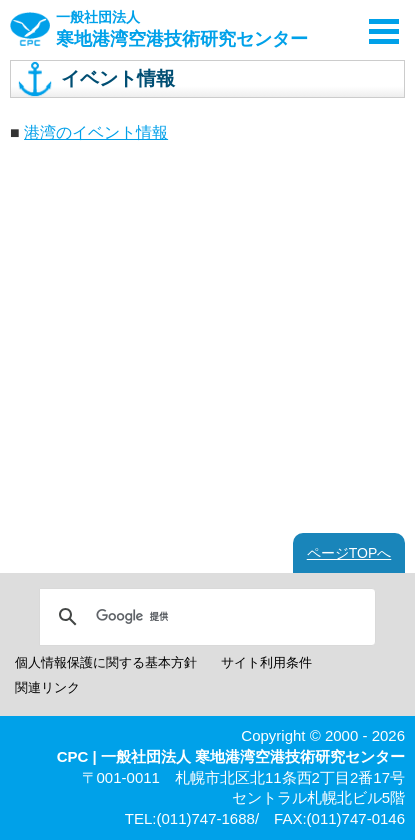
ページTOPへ (349, 553)
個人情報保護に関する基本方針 (106, 662)
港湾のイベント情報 (96, 132)
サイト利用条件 (266, 662)
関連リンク (47, 687)
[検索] (204, 617)
